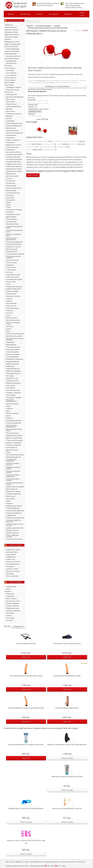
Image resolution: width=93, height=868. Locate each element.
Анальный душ (12, 219)
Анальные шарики (13, 354)
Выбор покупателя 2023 (15, 528)
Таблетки (10, 408)
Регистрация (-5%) (37, 862)
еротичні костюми (13, 571)
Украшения (10, 121)
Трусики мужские (12, 533)
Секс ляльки (11, 68)
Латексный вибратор (14, 513)
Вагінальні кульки (13, 34)
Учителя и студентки (14, 445)
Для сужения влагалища (15, 455)
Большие (10, 503)
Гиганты (9, 178)
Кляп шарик (11, 499)
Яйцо (8, 331)
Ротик (8, 284)
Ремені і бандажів (13, 603)
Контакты (81, 862)
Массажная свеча (13, 433)
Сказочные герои (13, 147)
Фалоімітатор (25, 14)
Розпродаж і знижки (14, 87)
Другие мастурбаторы (14, 438)
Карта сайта (10, 862)
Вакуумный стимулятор (15, 359)
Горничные (10, 138)
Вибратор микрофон (14, 371)
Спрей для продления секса (14, 227)
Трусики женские (12, 530)
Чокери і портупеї (13, 606)
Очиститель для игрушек (15, 334)
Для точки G (11, 99)
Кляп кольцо (11, 496)
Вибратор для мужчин (14, 506)
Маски (9, 205)
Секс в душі (10, 618)
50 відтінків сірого (13, 608)
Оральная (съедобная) (14, 133)
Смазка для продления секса (14, 231)
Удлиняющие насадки (14, 171)
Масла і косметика (13, 51)
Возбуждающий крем (14, 420)
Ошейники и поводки (14, 210)
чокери (9, 615)
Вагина (9, 118)
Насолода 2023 (12, 94)
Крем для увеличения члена (14, 430)
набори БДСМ (11, 587)
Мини (8, 501)
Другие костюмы (12, 450)
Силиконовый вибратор (15, 511)
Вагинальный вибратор (15, 97)
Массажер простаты (13, 373)
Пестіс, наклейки (12, 576)
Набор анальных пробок (15, 487)
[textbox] (58, 21)
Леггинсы (10, 326)
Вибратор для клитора (14, 435)
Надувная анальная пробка (13, 468)
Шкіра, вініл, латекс (13, 550)
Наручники (10, 198)
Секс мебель (11, 388)
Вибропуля (10, 366)
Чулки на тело (11, 306)
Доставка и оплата (70, 862)
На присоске (11, 181)
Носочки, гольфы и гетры (13, 323)
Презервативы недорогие (12, 460)
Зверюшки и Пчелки (14, 145)
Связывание (11, 200)
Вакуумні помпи (12, 32)
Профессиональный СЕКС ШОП (17, 866)
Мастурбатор (54, 14)
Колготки (10, 313)
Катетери (10, 620)
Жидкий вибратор (13, 361)
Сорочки (9, 299)
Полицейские (11, 135)
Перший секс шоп (13, 90)
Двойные (10, 109)
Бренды (18, 862)
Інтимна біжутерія (13, 49)
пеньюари (10, 566)
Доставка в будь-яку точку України (44, 82)
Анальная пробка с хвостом (13, 464)
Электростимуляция (13, 162)
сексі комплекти (12, 552)
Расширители (11, 222)
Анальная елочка (12, 260)
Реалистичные (12, 104)
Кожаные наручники (14, 494)
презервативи (11, 61)
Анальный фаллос (13, 357)
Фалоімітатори (12, 27)
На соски (9, 272)
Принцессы (10, 142)
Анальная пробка (13, 352)
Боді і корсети (11, 554)
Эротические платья (14, 152)
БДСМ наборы (11, 217)
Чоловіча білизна (13, 58)
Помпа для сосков (13, 277)
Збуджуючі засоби (13, 42)
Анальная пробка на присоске (14, 521)
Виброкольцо (11, 174)
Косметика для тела (13, 157)
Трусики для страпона (14, 166)
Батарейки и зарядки (14, 397)
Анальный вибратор (14, 423)
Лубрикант (68, 14)
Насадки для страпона (14, 287)
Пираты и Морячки (13, 140)
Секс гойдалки (11, 73)
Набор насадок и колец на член (15, 525)
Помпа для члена (12, 381)
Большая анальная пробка (13, 472)
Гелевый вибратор (13, 508)
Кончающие (11, 183)
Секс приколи (11, 78)
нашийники (11, 596)
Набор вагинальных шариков (14, 257)
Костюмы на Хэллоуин (14, 159)
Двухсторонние (12, 249)
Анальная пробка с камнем (13, 480)
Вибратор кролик (13, 364)
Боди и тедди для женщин (12, 536)
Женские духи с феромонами (12, 239)
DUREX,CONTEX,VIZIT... (14, 289)
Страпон (39, 14)
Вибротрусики (11, 345)
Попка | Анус (11, 282)
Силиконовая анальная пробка (15, 483)
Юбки (8, 452)
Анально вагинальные (14, 539)
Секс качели (11, 385)
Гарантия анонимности (53, 862)
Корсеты (9, 301)
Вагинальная (11, 128)
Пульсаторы (11, 102)
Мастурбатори (11, 54)
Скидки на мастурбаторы (15, 518)
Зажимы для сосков (13, 214)
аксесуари (10, 85)
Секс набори (11, 80)
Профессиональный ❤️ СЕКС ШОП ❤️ (43, 866)
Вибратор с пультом (14, 247)
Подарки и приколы (13, 393)
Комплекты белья (13, 308)
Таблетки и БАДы (12, 291)
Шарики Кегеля (12, 251)
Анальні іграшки (12, 30)
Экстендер (10, 376)
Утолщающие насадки (14, 279)
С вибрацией (11, 515)
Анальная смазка (12, 130)
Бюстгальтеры (11, 303)
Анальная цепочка (13, 193)
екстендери (10, 82)
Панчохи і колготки (13, 562)
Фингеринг (10, 195)
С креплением (11, 270)
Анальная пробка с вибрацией (13, 476)
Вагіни (9, 39)
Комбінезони (11, 557)
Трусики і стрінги (12, 569)
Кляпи (9, 591)
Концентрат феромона (14, 242)
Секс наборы (11, 395)
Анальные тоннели (13, 296)
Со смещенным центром (15, 254)
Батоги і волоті (12, 599)
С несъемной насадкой (15, 440)
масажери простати (13, 56)
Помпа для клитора (13, 275)
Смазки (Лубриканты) (14, 126)
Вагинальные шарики (14, 336)
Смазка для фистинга (14, 188)
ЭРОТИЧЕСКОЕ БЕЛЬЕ (14, 244)
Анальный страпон (13, 349)
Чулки (8, 315)
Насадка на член (12, 378)
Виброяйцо (10, 342)
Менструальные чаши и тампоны (15, 339)
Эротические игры (13, 390)
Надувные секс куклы (14, 164)
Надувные (10, 265)
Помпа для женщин (13, 347)
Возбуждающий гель (14, 457)
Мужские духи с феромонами (12, 426)
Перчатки (10, 310)
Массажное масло (13, 224)
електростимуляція (13, 611)
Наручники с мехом (13, 491)
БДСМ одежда (11, 190)
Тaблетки (10, 418)
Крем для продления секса (14, 235)
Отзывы (26, 862)
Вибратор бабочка (13, 369)
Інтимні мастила (12, 46)
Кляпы (9, 202)
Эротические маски (13, 320)
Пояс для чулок (12, 318)
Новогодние (11, 150)
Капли (9, 406)
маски (8, 589)
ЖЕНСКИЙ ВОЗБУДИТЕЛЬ (12, 401)
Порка (9, 207)
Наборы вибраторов (14, 106)
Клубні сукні (11, 559)
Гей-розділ (10, 613)
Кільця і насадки (12, 37)
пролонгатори (11, 63)
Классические (11, 294)
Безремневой (11, 186)
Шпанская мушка (12, 404)
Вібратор (11, 14)
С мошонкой (11, 267)
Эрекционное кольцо (14, 169)
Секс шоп (10, 92)
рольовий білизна (13, 564)
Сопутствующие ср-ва (14, 123)
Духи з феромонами (14, 44)
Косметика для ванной (14, 154)
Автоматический (12, 176)
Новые (9, 329)
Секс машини (11, 75)
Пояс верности (12, 447)
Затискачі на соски (13, 601)
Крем (8, 411)
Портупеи (10, 212)
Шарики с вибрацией (14, 443)
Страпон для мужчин (14, 114)
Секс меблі (10, 70)
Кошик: (82, 14)
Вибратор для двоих (14, 383)
